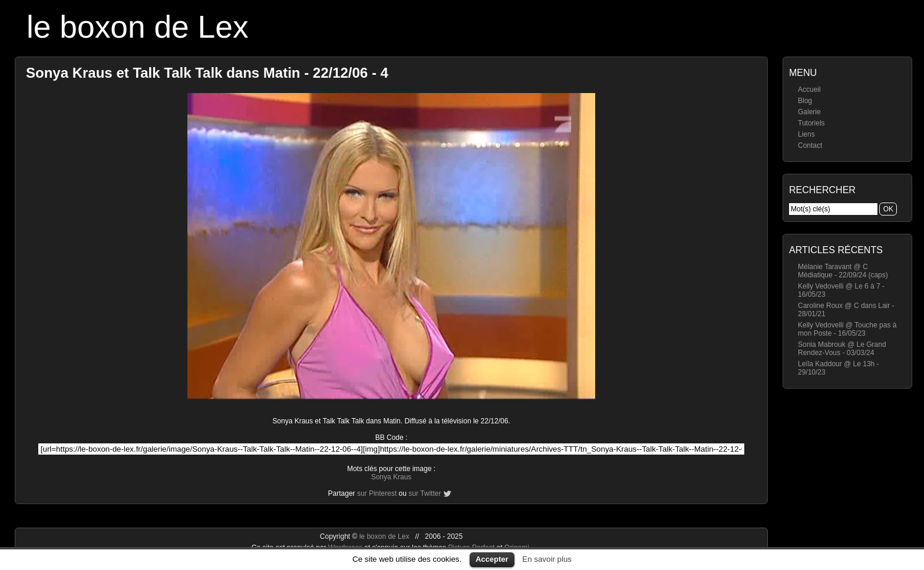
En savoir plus (547, 559)
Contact (810, 145)
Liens (806, 134)
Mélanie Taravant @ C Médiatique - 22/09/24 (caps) (843, 271)
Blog (805, 101)
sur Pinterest (377, 493)
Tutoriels (811, 123)
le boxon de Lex (138, 27)
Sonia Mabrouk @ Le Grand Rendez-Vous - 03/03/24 (842, 349)
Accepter (492, 559)
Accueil (809, 90)
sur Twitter (425, 493)
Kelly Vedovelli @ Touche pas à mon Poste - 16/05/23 (847, 329)
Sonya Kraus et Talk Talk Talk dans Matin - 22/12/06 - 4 (207, 73)
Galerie (809, 112)
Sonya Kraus (392, 477)
